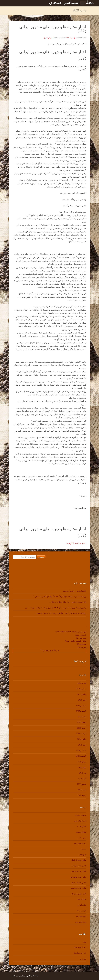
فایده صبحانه (81, 911)
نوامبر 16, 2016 (71, 38)
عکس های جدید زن (79, 883)
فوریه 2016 (82, 790)
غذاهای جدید (81, 899)
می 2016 (83, 773)
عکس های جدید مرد (79, 888)
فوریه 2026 (82, 683)
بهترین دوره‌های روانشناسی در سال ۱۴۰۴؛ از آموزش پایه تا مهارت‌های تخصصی (56, 608)
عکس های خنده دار (79, 894)
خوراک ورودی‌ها (80, 947)
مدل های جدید (81, 922)
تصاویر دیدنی (81, 832)
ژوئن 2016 (82, 767)
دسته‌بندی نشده (80, 843)
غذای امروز (82, 905)
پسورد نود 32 (81, 638)
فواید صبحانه (81, 916)
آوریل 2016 (82, 779)
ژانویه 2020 (82, 728)
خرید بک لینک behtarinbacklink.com (71, 632)
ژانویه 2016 (82, 795)
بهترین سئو (82, 647)
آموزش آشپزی (48, 38)
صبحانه (83, 849)
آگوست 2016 (81, 756)
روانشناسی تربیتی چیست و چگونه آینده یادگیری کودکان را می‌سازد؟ (60, 597)
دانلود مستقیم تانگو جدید (76, 543)
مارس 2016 (82, 784)
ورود (84, 942)
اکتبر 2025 (82, 700)
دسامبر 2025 (81, 689)
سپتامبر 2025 (81, 706)
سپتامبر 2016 (81, 751)
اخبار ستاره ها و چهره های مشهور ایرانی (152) (53, 29)
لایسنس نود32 (81, 635)
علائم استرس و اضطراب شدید (74, 591)
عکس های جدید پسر (78, 871)
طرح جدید (82, 855)
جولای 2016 (82, 762)
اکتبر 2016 (82, 745)
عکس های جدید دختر (78, 877)
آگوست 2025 (81, 711)
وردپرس (83, 959)
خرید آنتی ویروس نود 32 (50, 650)
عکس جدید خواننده (79, 866)
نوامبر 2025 (82, 694)
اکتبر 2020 (82, 717)
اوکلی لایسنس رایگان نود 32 (75, 641)
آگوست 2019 (81, 734)
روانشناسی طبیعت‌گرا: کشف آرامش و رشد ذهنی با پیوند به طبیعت (61, 613)
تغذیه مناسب (81, 838)
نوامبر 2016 (82, 739)
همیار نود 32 (82, 644)
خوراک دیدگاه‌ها (80, 953)
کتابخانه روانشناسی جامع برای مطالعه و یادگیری (68, 602)
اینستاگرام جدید (80, 821)
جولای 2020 (82, 722)
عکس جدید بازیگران (79, 860)
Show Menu (83, 3)
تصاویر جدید (82, 826)
